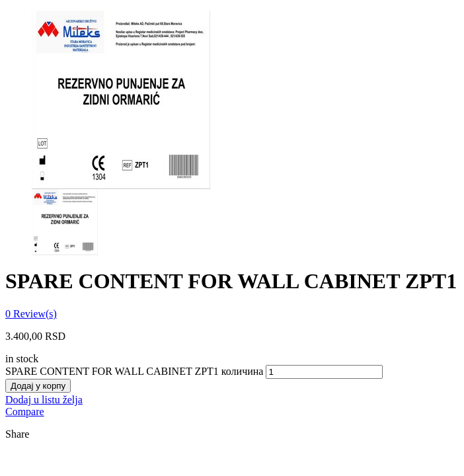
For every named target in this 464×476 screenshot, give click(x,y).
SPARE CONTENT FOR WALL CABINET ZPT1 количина (134, 371)
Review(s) (31, 314)
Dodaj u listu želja (44, 400)
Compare (25, 412)
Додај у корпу (38, 386)
